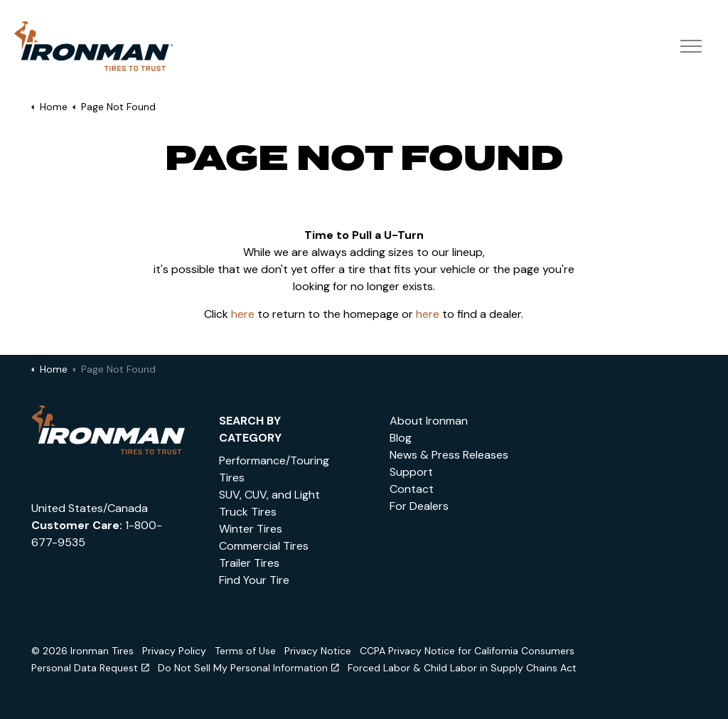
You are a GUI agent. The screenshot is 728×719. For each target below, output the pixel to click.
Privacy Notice (318, 651)
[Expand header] (691, 46)
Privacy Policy (174, 651)
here (243, 314)
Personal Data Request (90, 668)
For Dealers (419, 506)
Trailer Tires (249, 563)
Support (411, 472)
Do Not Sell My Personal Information (248, 668)
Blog (401, 438)
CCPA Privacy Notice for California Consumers (467, 651)
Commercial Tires (264, 546)
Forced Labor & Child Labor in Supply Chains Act (462, 668)
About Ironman (429, 421)
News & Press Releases (449, 455)
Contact (412, 489)
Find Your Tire (254, 580)
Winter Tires (251, 529)
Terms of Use (245, 651)
